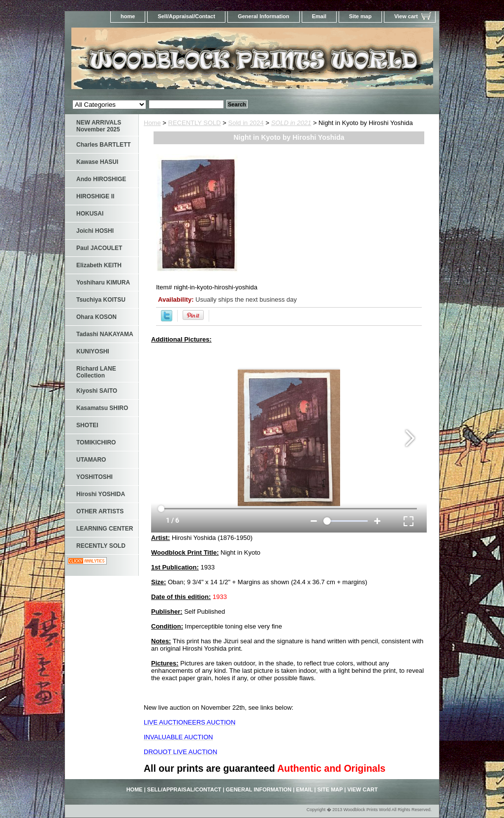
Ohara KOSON (96, 317)
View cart (406, 16)
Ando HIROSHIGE (101, 179)
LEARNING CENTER (105, 529)
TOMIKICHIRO (96, 442)
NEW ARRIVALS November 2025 (99, 126)
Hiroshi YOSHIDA (101, 494)
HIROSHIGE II (95, 196)
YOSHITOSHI (94, 477)
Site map (360, 16)
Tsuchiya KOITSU (101, 300)
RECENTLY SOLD (195, 123)
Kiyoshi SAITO (97, 391)
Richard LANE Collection (96, 372)
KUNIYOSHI (93, 351)
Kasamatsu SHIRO (102, 408)
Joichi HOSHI (95, 231)
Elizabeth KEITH (99, 265)
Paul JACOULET (99, 248)
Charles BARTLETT (104, 145)
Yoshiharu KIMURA (103, 283)
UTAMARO (91, 460)
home (128, 16)
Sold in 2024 (246, 123)
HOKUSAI (90, 214)
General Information (264, 16)
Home (152, 123)
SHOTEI (87, 425)
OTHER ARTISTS (100, 511)
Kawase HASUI (97, 162)
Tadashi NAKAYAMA (105, 334)
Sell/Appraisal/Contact (186, 16)
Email (319, 16)
